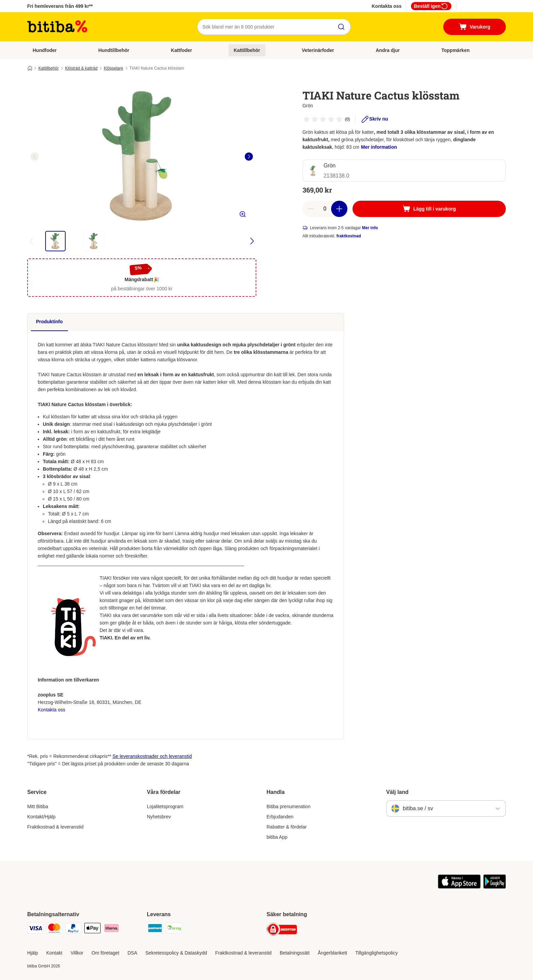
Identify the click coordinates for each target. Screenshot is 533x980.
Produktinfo (49, 322)
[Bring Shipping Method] (174, 929)
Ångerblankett (332, 953)
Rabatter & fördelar (287, 827)
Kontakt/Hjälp (41, 817)
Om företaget (105, 953)
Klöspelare (114, 68)
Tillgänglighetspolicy (376, 953)
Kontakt (54, 953)
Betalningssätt (295, 953)
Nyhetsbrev (159, 817)
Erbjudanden (280, 817)
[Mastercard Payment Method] (54, 929)
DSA (132, 953)
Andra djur (388, 50)
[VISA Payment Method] (35, 929)
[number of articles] (325, 209)
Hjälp (33, 953)
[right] (249, 157)
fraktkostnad (349, 236)
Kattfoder (182, 50)
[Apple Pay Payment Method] (92, 929)
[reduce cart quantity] (311, 209)
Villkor (77, 953)
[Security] (282, 931)
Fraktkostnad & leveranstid (55, 827)
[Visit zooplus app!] (459, 887)
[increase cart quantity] (339, 209)
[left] (35, 157)
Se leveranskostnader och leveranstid (152, 756)
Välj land (397, 792)
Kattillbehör (247, 50)
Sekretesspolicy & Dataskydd (176, 953)
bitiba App (277, 837)
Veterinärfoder (318, 50)
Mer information (379, 147)
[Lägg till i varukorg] (429, 209)
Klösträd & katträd (81, 68)
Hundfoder (45, 50)
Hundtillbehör (114, 50)
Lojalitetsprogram (165, 806)
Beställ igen (431, 6)
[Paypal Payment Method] (73, 929)
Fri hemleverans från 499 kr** (60, 6)
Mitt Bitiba (38, 806)
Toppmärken (456, 50)
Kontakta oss (386, 6)
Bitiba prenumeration (288, 806)
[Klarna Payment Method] (111, 929)
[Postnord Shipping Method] (155, 929)
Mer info (370, 228)
